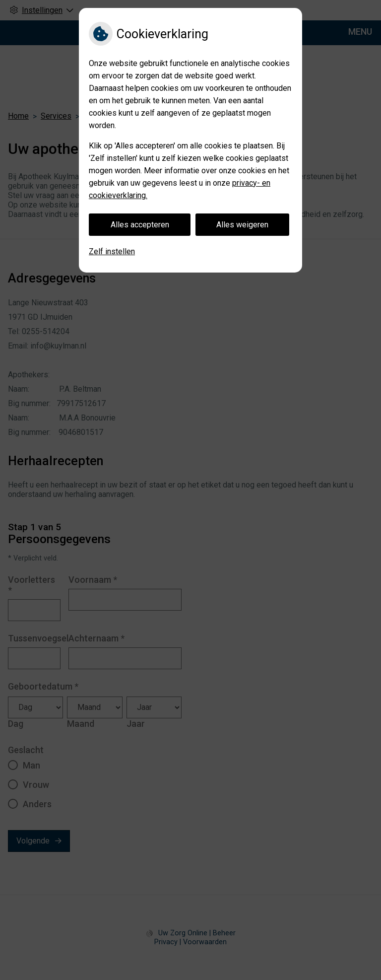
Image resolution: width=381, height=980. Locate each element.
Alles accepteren (140, 225)
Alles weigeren (242, 225)
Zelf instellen (112, 251)
